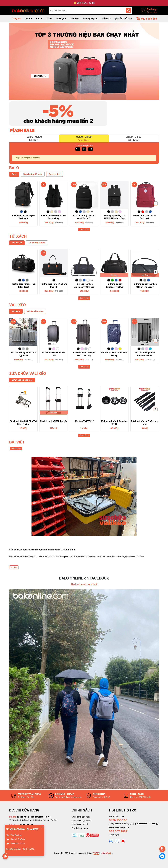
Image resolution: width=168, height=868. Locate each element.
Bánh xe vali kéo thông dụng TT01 (114, 423)
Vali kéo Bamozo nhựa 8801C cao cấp (84, 354)
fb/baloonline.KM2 (84, 584)
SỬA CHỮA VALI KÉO (28, 373)
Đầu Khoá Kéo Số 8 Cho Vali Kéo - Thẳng (23, 423)
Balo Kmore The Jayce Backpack (23, 217)
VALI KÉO (17, 305)
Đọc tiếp (14, 567)
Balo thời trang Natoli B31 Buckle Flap (54, 217)
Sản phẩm (152, 12)
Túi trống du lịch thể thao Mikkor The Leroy (145, 285)
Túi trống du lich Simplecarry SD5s (114, 285)
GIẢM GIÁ (106, 19)
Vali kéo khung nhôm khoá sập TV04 (23, 354)
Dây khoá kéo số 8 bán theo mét (145, 423)
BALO (14, 168)
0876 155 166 (118, 820)
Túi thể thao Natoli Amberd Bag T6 (54, 285)
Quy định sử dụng (80, 828)
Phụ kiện (60, 19)
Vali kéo (75, 19)
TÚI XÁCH (18, 236)
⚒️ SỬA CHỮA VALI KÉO (127, 19)
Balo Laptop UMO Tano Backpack (145, 217)
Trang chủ (16, 19)
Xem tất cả (84, 229)
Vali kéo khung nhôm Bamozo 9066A (145, 354)
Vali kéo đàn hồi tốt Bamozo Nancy (114, 354)
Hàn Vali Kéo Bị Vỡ (18, 839)
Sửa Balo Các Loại (18, 843)
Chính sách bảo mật (81, 817)
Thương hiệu (89, 19)
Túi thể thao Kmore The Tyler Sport (23, 285)
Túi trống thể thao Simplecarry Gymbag (84, 285)
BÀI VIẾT (17, 442)
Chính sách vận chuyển (82, 821)
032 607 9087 (118, 831)
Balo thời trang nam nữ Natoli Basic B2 (84, 217)
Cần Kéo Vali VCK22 (84, 421)
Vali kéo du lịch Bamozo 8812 (54, 354)
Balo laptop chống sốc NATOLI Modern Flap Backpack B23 (114, 217)
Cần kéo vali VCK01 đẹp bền (54, 421)
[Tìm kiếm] (129, 11)
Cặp (38, 19)
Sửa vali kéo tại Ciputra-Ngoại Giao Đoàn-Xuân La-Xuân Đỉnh (42, 550)
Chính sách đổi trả (80, 824)
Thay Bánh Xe (16, 835)
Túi (48, 19)
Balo (28, 19)
